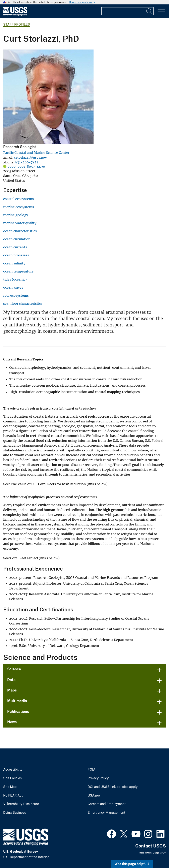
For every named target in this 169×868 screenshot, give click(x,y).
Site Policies (12, 778)
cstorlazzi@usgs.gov (30, 157)
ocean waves (13, 287)
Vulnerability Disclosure (21, 804)
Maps (12, 690)
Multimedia (17, 701)
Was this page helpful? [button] (132, 864)
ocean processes (16, 255)
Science (14, 669)
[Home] (15, 15)
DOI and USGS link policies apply (113, 787)
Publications (18, 712)
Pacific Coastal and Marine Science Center (36, 153)
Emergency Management (106, 813)
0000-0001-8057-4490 (26, 166)
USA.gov (94, 796)
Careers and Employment (107, 804)
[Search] (150, 11)
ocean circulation (17, 239)
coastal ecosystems (18, 199)
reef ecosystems (16, 295)
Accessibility (13, 770)
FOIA (92, 770)
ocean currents (15, 247)
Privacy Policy (98, 778)
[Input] (127, 11)
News (12, 722)
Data (11, 680)
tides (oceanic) (15, 279)
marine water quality (20, 223)
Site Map (10, 787)
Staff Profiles (17, 24)
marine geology (16, 215)
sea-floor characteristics (23, 303)
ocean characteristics (20, 231)
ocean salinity (14, 263)
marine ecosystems (19, 207)
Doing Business (15, 813)
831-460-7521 (27, 162)
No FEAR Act (13, 796)
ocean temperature (18, 271)
